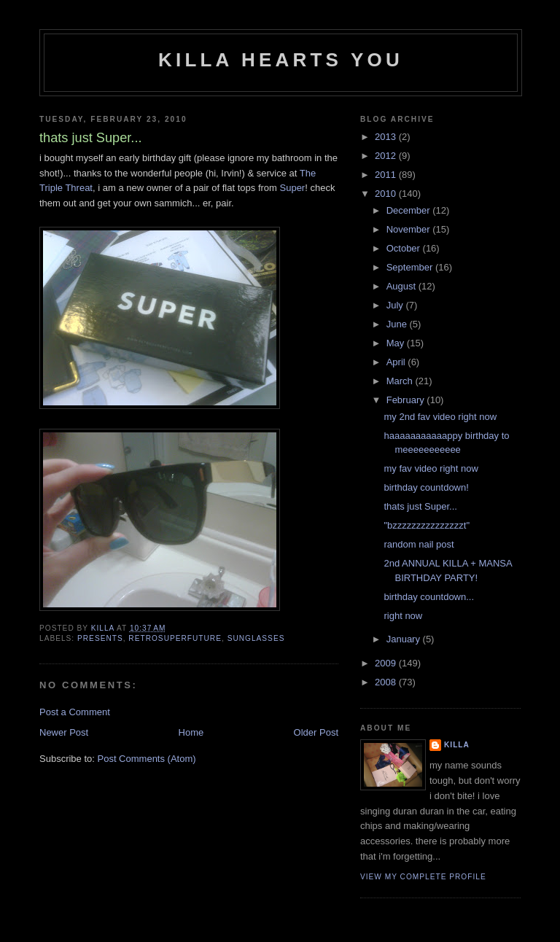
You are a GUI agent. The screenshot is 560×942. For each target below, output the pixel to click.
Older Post (316, 732)
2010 (387, 194)
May (397, 343)
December (410, 210)
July (396, 305)
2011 (387, 175)
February (407, 400)
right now (403, 616)
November (410, 229)
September (411, 267)
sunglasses (256, 638)
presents (100, 638)
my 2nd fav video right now (440, 417)
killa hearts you (281, 60)
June (398, 324)
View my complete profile (423, 877)
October (405, 248)
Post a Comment (75, 712)
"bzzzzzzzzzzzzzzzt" (427, 525)
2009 (387, 663)
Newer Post (64, 732)
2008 (387, 682)
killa (457, 745)
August (402, 286)
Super (293, 188)
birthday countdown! (426, 487)
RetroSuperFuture (175, 638)
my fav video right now (431, 468)
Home (191, 732)
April (397, 362)
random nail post (419, 544)
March (401, 381)
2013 (387, 137)
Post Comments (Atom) (147, 759)
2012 (387, 156)
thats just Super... (420, 506)
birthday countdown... (429, 597)
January (405, 639)
